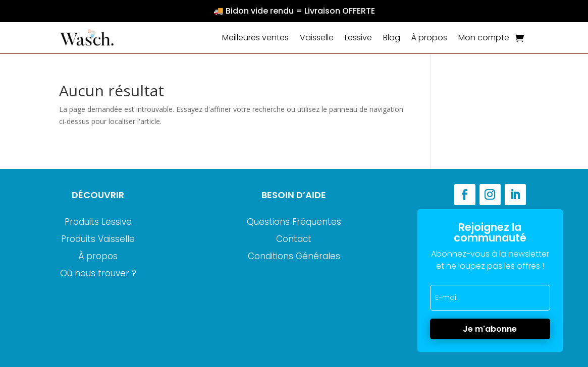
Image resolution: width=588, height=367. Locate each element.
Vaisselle (317, 38)
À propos (429, 38)
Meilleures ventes (255, 38)
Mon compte (484, 38)
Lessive (358, 38)
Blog (392, 38)
